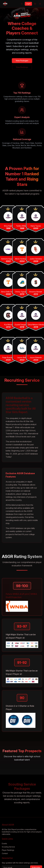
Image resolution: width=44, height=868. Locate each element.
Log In (28, 4)
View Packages (22, 61)
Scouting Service (8, 847)
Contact (5, 853)
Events (4, 844)
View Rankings (22, 67)
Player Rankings (8, 850)
